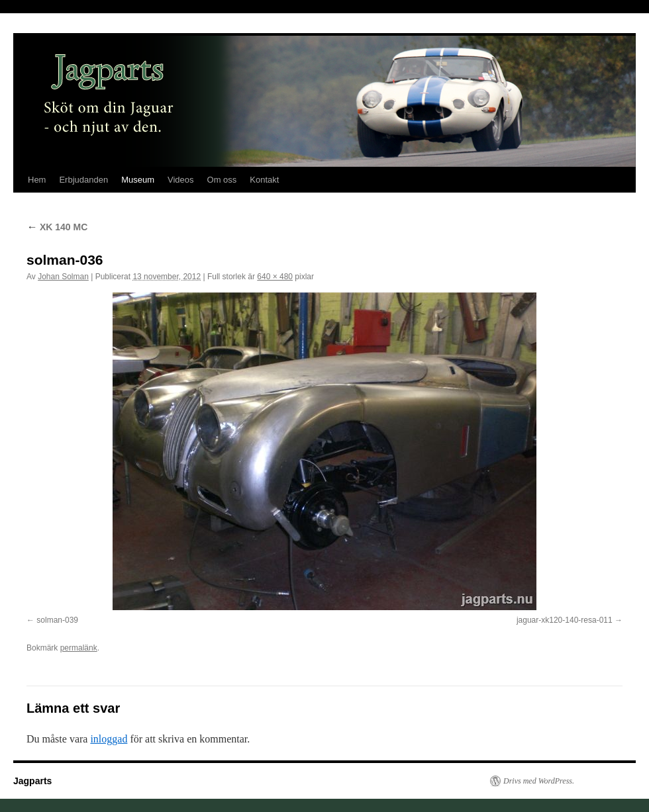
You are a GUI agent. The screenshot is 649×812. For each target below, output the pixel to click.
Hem (37, 180)
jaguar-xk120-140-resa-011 (565, 620)
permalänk (79, 648)
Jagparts (32, 781)
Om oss (222, 180)
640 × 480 (275, 277)
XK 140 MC (57, 227)
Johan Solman (63, 277)
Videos (181, 180)
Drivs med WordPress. (539, 781)
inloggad (109, 739)
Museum (138, 180)
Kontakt (264, 180)
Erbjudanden (83, 180)
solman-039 (57, 620)
